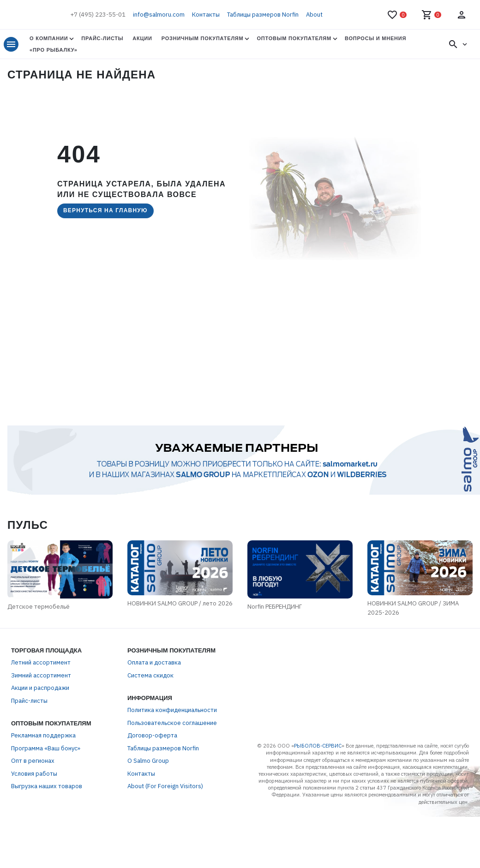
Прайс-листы (102, 38)
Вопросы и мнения (375, 38)
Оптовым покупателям (294, 38)
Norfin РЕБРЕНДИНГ (304, 635)
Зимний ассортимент (41, 697)
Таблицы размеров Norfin (263, 15)
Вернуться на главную (105, 210)
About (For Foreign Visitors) (165, 809)
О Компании (49, 38)
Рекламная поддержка (43, 758)
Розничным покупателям (203, 38)
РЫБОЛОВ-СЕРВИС (318, 768)
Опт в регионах (33, 783)
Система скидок (150, 697)
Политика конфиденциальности (172, 733)
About (314, 15)
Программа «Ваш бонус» (46, 770)
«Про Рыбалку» (54, 50)
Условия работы (34, 796)
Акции (142, 38)
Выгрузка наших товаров (47, 809)
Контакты (206, 15)
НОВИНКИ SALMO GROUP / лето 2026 (158, 630)
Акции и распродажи (40, 710)
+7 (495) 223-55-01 (98, 15)
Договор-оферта (152, 758)
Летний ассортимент (41, 685)
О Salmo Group (148, 783)
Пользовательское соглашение (172, 745)
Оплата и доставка (154, 685)
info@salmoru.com (159, 15)
